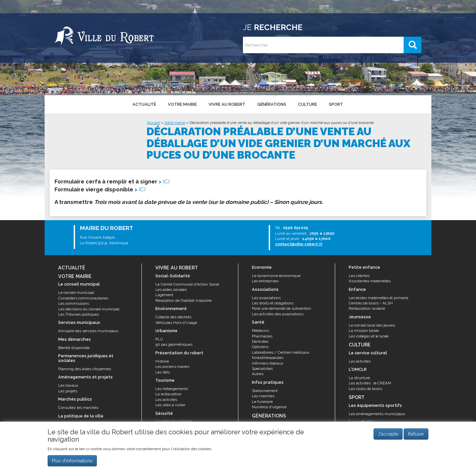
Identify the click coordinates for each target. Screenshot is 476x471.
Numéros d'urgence (269, 407)
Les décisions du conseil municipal (89, 309)
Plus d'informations (72, 461)
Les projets (68, 391)
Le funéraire (262, 402)
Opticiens (260, 347)
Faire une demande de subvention (281, 308)
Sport (336, 104)
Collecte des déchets (173, 317)
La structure (359, 378)
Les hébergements (172, 389)
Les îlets (163, 372)
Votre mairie (182, 104)
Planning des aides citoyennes (85, 369)
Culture (308, 104)
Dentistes (260, 341)
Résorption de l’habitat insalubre (183, 300)
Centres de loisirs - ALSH (371, 303)
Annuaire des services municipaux (88, 331)
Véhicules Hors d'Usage (176, 323)
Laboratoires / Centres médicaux (281, 352)
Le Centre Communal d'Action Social (187, 284)
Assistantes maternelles (370, 281)
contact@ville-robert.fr (299, 244)
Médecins (260, 331)
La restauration (168, 394)
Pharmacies (262, 336)
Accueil (154, 123)
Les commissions (74, 303)
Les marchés (263, 396)
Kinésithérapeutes (268, 358)
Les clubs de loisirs (365, 389)
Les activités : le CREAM (370, 383)
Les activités (166, 400)
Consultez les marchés (78, 408)
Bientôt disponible (74, 348)
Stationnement (265, 391)
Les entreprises (265, 281)
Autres (258, 374)
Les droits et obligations (273, 303)
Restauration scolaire (367, 308)
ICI (166, 181)
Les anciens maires (172, 367)
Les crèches (359, 276)
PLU (159, 339)
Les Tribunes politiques (79, 314)
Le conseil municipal (76, 293)
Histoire (162, 361)
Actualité (144, 104)
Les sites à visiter (170, 405)
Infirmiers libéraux (268, 363)
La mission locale (364, 331)
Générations (272, 104)
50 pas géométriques (174, 344)
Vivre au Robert (227, 104)
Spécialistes (262, 369)
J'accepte (388, 434)
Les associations (266, 298)
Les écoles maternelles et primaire (378, 298)
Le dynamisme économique (276, 276)
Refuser (416, 434)
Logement (164, 295)
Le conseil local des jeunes (372, 325)
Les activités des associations (278, 314)
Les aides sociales (171, 290)
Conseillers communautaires (83, 298)
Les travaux (68, 385)
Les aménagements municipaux (377, 414)
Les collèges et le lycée (369, 336)
